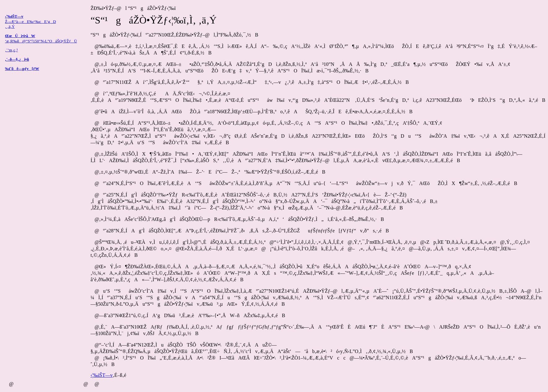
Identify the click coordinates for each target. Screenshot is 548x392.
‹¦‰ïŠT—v (102, 375)
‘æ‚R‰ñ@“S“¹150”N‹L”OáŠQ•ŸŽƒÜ (41, 41)
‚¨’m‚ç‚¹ (11, 50)
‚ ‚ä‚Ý (10, 26)
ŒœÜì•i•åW (20, 36)
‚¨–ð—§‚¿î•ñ (17, 59)
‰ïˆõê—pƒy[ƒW (22, 69)
